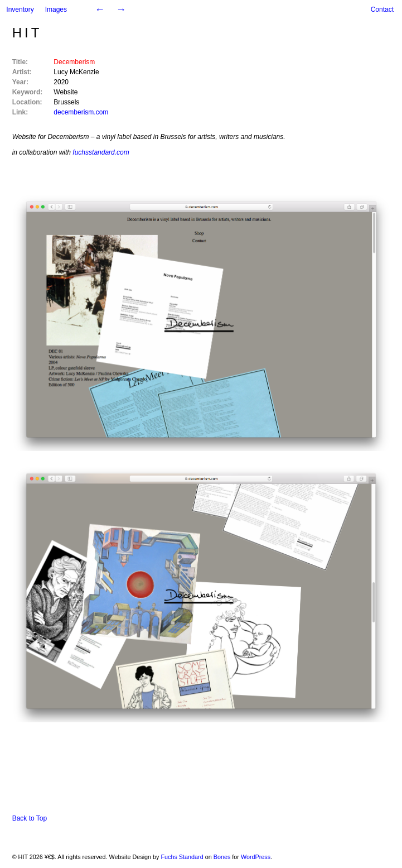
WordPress (256, 857)
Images (56, 9)
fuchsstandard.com (101, 152)
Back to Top (30, 818)
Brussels (66, 102)
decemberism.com (81, 112)
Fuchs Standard (182, 857)
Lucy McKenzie (76, 72)
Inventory (20, 9)
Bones (222, 857)
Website (66, 92)
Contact (382, 9)
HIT (27, 33)
